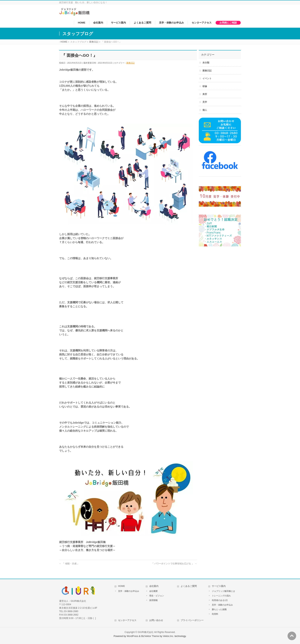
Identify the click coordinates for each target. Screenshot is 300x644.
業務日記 (130, 63)
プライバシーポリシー (192, 620)
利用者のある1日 (220, 600)
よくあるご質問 (189, 586)
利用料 (215, 614)
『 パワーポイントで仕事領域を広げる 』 (174, 564)
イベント (207, 78)
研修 (205, 86)
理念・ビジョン (157, 596)
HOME (121, 586)
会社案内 (154, 586)
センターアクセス (127, 620)
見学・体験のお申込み (129, 591)
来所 (205, 94)
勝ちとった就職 (219, 609)
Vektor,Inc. (168, 636)
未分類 (206, 63)
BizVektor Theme (150, 636)
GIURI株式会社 (146, 632)
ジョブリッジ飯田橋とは (223, 591)
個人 (205, 110)
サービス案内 (219, 586)
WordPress (132, 636)
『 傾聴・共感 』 (69, 564)
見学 (205, 102)
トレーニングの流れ (221, 596)
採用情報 (153, 600)
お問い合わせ (156, 620)
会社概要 (153, 591)
